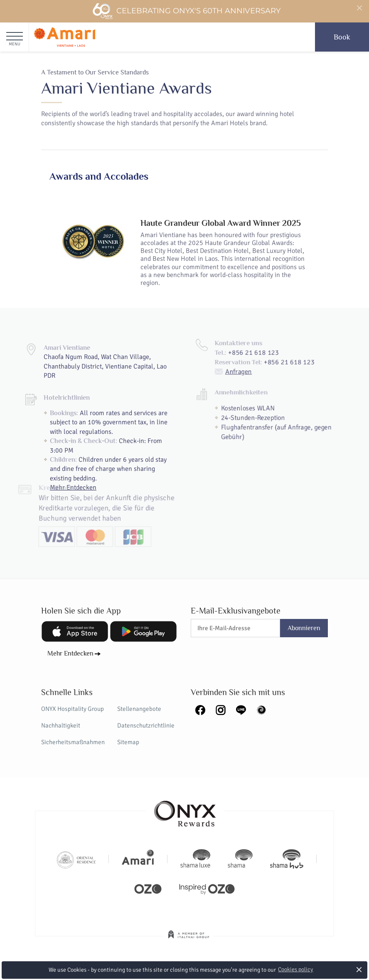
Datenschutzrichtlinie (146, 725)
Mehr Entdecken (70, 653)
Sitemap (128, 742)
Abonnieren (304, 628)
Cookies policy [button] (295, 969)
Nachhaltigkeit (61, 725)
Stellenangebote (139, 709)
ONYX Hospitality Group (73, 709)
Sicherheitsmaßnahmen (73, 742)
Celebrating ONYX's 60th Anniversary (186, 11)
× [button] (359, 969)
